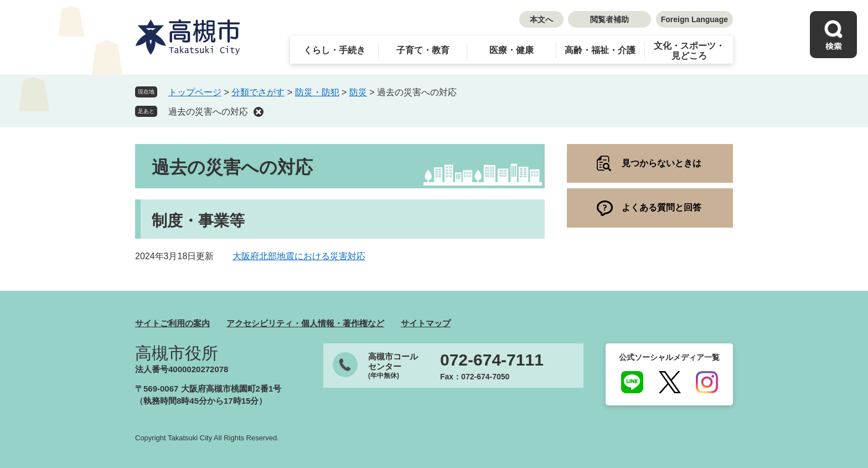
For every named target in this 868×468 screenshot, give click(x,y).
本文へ (541, 19)
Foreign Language (694, 19)
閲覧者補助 (609, 19)
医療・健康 (512, 50)
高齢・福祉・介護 (600, 50)
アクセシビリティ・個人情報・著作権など (305, 323)
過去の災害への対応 (208, 112)
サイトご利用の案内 (172, 323)
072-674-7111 (492, 360)
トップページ (195, 92)
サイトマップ (426, 323)
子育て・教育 (423, 50)
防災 (358, 92)
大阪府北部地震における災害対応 (299, 256)
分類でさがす (258, 92)
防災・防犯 (317, 92)
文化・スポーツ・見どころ (689, 51)
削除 (259, 112)
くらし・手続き (334, 50)
